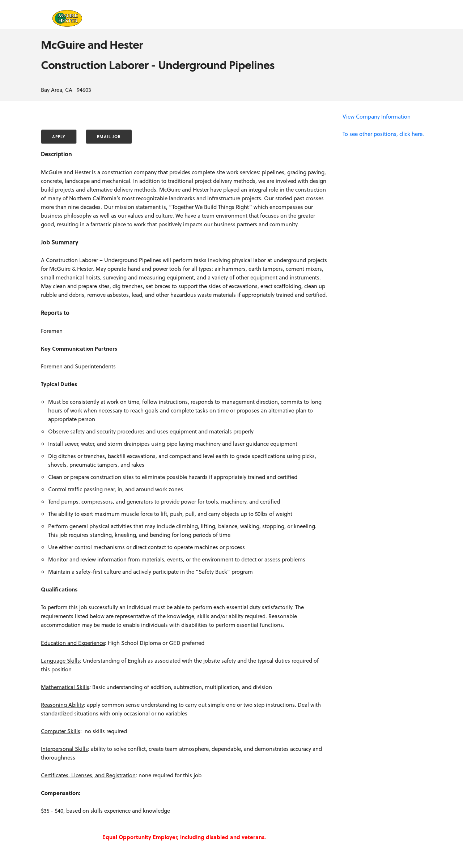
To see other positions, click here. (383, 134)
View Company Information (377, 116)
